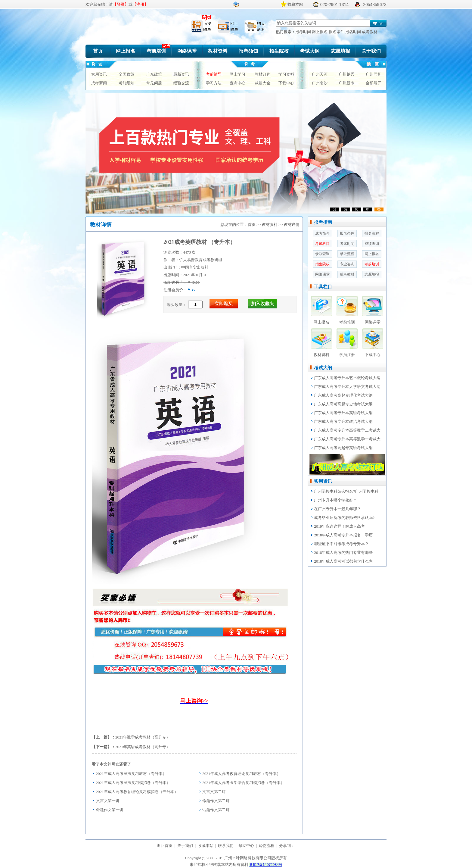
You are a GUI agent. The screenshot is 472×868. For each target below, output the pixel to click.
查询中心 (238, 83)
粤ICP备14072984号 (266, 865)
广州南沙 (320, 83)
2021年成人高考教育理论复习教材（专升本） (241, 774)
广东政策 (154, 74)
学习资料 (286, 74)
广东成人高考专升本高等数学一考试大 (347, 439)
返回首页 (165, 846)
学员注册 (347, 355)
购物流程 (266, 846)
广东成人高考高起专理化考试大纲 (343, 395)
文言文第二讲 (214, 792)
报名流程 (372, 233)
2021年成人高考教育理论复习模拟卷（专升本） (137, 792)
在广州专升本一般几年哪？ (337, 509)
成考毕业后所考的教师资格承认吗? (344, 518)
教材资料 (218, 51)
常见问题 (154, 83)
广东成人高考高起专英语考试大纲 (343, 448)
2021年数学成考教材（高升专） (143, 737)
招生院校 (279, 51)
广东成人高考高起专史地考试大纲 (343, 404)
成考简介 (322, 233)
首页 (98, 51)
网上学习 (238, 74)
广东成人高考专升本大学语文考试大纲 (347, 387)
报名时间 (354, 32)
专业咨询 (347, 264)
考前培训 (156, 51)
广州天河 (320, 74)
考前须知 (126, 83)
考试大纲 (310, 51)
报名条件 (337, 32)
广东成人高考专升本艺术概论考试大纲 (347, 378)
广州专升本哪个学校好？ (335, 500)
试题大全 (262, 83)
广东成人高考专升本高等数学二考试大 (347, 430)
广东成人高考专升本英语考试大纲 (343, 413)
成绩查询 (372, 244)
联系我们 (226, 846)
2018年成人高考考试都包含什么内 (343, 561)
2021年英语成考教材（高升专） (143, 747)
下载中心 (286, 83)
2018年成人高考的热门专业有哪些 (343, 553)
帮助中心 (246, 846)
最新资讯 (181, 74)
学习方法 (214, 83)
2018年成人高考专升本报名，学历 (343, 535)
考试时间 (347, 244)
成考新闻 (99, 83)
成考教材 (370, 32)
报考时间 (304, 32)
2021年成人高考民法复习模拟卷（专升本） (133, 783)
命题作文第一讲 (110, 810)
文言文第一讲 (108, 801)
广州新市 (346, 83)
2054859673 (375, 5)
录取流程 (347, 254)
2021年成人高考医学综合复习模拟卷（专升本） (243, 783)
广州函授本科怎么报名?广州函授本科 (346, 491)
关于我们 (371, 51)
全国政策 (126, 74)
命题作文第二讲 (216, 801)
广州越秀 (346, 74)
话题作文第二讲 (216, 810)
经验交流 (181, 83)
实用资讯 (99, 74)
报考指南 (323, 222)
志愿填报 (340, 51)
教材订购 (262, 74)
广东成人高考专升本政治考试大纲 (343, 422)
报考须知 (248, 51)
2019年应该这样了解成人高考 (339, 526)
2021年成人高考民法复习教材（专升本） (131, 774)
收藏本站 (295, 4)
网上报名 (320, 32)
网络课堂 (187, 51)
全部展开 (374, 83)
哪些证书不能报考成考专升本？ (341, 544)
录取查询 (322, 254)
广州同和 (374, 74)
